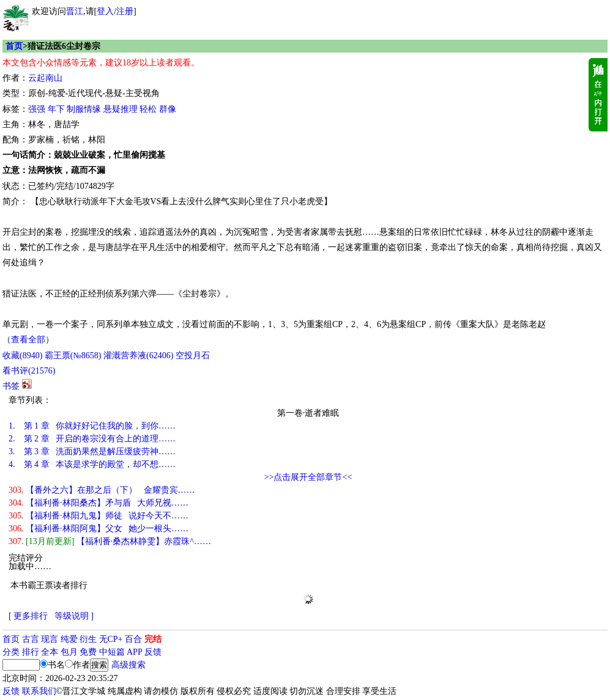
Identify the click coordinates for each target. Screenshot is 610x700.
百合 (133, 639)
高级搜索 (128, 665)
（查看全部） (28, 340)
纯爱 (69, 639)
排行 (31, 652)
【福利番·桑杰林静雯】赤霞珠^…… (110, 541)
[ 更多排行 (28, 616)
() (22, 356)
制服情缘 (84, 109)
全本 (50, 652)
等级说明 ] (74, 616)
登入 (105, 11)
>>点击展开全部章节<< (308, 477)
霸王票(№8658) (73, 356)
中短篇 (112, 652)
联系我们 (39, 691)
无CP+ (111, 639)
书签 (11, 386)
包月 (69, 652)
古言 (31, 639)
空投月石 (193, 356)
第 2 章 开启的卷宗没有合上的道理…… (92, 439)
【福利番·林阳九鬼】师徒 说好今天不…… (99, 516)
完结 (153, 639)
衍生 (88, 639)
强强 (37, 109)
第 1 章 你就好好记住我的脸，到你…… (92, 426)
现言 (50, 639)
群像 (168, 109)
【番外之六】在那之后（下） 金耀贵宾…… (102, 490)
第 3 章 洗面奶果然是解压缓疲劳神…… (92, 451)
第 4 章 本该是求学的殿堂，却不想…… (92, 464)
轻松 (148, 109)
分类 (11, 652)
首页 (14, 46)
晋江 (75, 11)
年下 (56, 109)
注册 (125, 11)
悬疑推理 (121, 109)
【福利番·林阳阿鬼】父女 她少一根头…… (99, 529)
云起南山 (45, 78)
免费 (88, 652)
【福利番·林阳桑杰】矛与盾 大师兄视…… (99, 503)
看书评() (29, 371)
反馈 (153, 652)
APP (135, 652)
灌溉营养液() (138, 356)
